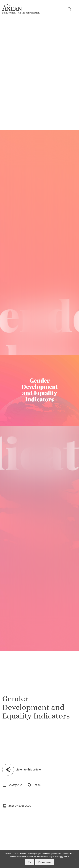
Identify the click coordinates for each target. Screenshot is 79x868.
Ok (30, 862)
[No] (75, 859)
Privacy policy (45, 862)
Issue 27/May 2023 (19, 806)
